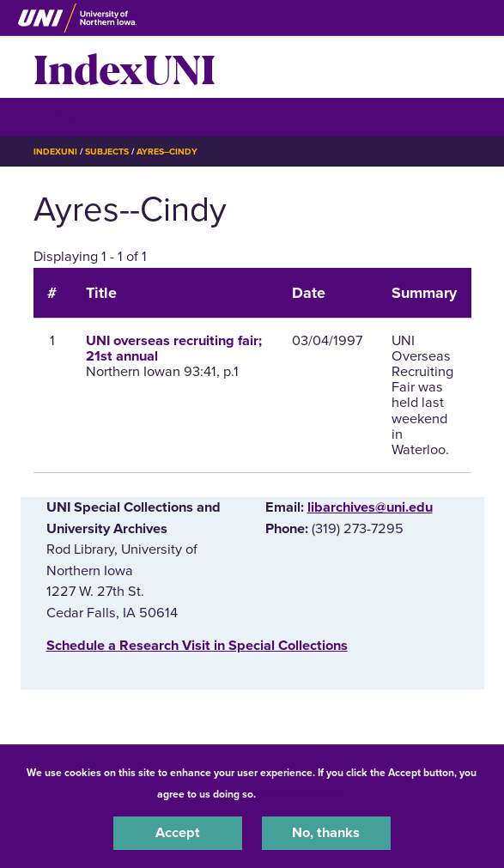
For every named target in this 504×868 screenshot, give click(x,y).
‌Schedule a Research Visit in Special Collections (197, 646)
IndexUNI (124, 67)
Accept (178, 833)
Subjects (107, 152)
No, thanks (326, 833)
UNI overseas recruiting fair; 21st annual (174, 349)
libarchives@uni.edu (370, 507)
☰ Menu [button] (64, 116)
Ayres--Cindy (167, 152)
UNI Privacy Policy (304, 794)
